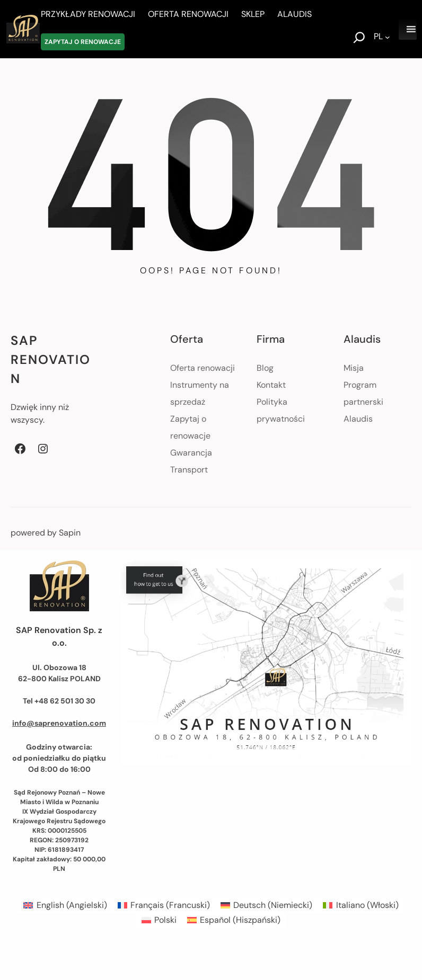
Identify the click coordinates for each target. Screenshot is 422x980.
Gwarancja (191, 453)
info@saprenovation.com (59, 723)
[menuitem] (65, 905)
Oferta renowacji (203, 368)
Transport (189, 470)
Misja (354, 368)
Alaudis (358, 419)
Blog (265, 368)
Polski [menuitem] (165, 920)
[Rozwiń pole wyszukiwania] (359, 39)
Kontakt (271, 385)
